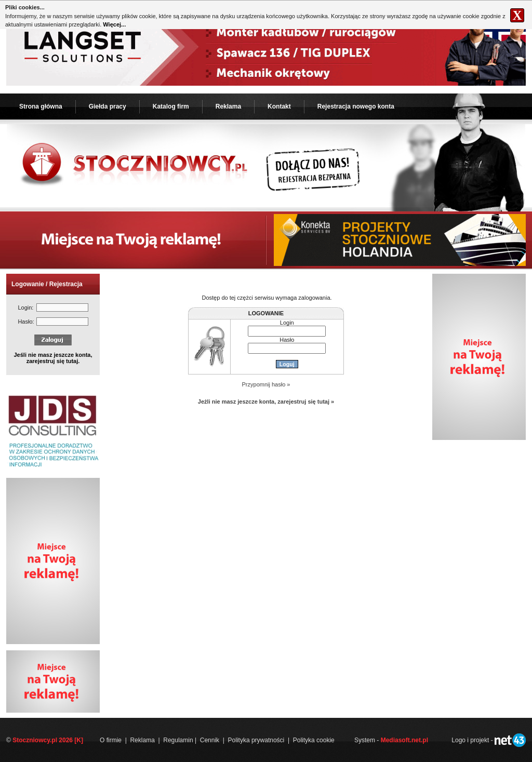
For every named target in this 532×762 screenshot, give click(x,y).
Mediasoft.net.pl (404, 740)
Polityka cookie (314, 740)
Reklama (228, 106)
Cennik (210, 740)
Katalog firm (171, 106)
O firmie (111, 740)
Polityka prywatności (256, 740)
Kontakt (279, 106)
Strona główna (41, 106)
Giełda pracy (108, 106)
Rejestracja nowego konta (356, 106)
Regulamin (178, 740)
